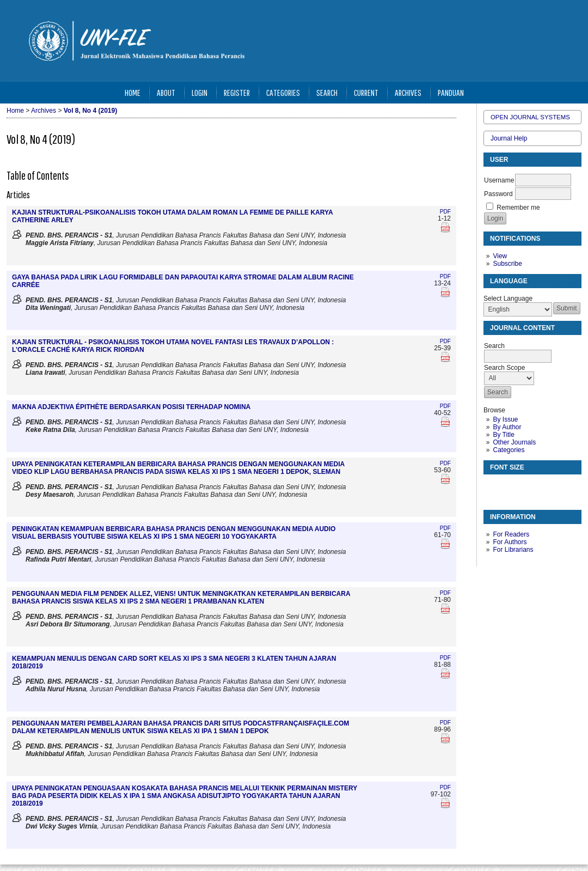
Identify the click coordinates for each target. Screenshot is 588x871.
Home (133, 92)
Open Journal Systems (530, 117)
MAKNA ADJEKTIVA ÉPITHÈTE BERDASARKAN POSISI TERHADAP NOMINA (131, 407)
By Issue (505, 419)
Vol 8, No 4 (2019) (90, 111)
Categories (509, 450)
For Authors (510, 542)
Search (327, 92)
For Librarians (513, 550)
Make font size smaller (493, 487)
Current (366, 92)
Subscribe (507, 264)
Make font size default (511, 487)
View (500, 256)
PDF (445, 212)
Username (499, 180)
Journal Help (509, 138)
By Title (503, 435)
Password (498, 194)
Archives (408, 92)
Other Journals (514, 442)
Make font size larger (528, 487)
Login (200, 92)
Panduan (451, 92)
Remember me (518, 208)
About (166, 92)
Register (237, 92)
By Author (507, 427)
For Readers (511, 534)
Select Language (508, 299)
